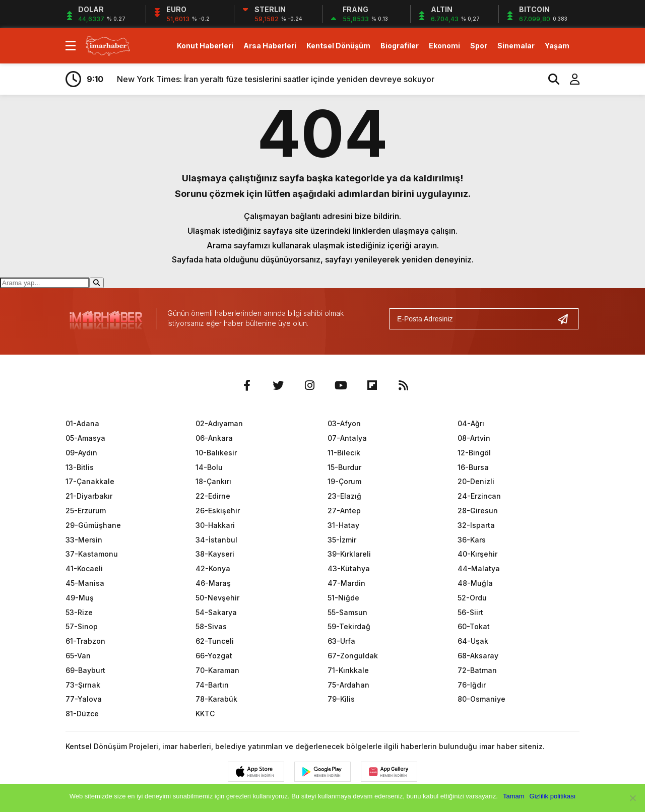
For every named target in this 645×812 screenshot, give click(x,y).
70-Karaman (217, 670)
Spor (479, 46)
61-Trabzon (85, 641)
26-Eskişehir (218, 511)
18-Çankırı (213, 481)
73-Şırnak (83, 685)
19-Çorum (344, 481)
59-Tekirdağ (349, 626)
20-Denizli (476, 481)
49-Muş (80, 598)
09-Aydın (81, 453)
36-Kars (472, 540)
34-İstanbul (216, 540)
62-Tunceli (215, 641)
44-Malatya (479, 568)
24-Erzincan (479, 496)
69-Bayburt (85, 670)
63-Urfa (341, 641)
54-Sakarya (216, 612)
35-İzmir (342, 540)
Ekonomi (444, 46)
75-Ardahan (348, 685)
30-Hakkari (215, 525)
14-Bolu (209, 467)
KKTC (205, 714)
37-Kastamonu (92, 554)
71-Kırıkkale (348, 670)
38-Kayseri (215, 554)
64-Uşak (473, 641)
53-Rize (79, 612)
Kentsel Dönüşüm (338, 46)
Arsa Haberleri (270, 46)
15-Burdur (344, 467)
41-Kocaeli (84, 568)
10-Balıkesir (216, 453)
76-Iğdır (472, 685)
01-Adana (82, 423)
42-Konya (213, 568)
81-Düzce (82, 714)
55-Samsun (347, 612)
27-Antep (344, 511)
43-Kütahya (349, 568)
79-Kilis (341, 699)
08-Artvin (474, 438)
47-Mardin (346, 583)
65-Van (78, 656)
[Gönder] (567, 319)
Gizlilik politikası (553, 796)
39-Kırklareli (349, 554)
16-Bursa (473, 467)
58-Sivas (211, 626)
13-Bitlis (80, 467)
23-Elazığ (344, 496)
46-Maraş (213, 583)
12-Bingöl (474, 453)
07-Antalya (347, 438)
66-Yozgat (214, 656)
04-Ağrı (471, 423)
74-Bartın (212, 685)
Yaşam (557, 46)
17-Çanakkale (90, 481)
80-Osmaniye (481, 699)
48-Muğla (475, 583)
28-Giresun (478, 511)
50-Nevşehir (217, 598)
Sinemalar (516, 46)
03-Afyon (344, 423)
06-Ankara (214, 438)
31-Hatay (343, 525)
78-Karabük (216, 699)
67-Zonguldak (353, 656)
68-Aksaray (478, 656)
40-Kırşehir (477, 554)
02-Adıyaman (219, 423)
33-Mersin (84, 540)
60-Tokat (474, 626)
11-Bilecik (344, 453)
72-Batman (477, 670)
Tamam (514, 796)
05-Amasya (85, 438)
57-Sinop (82, 626)
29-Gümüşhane (93, 525)
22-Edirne (213, 496)
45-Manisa (85, 583)
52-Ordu (472, 598)
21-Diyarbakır (89, 496)
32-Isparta (476, 525)
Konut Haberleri (205, 46)
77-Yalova (84, 699)
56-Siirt (470, 612)
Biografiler (400, 46)
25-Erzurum (86, 511)
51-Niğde (343, 598)
